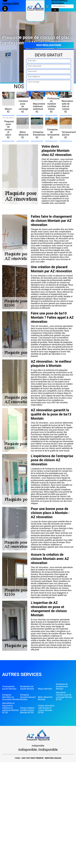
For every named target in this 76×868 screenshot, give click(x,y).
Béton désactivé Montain (45, 698)
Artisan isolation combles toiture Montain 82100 (27, 710)
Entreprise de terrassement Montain (62, 686)
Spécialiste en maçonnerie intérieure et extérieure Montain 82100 (10, 708)
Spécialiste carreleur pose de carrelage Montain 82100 (64, 696)
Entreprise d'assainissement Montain (28, 697)
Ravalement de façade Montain (27, 688)
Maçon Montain (45, 689)
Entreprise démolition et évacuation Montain (11, 697)
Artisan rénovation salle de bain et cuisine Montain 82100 (46, 709)
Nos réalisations (49, 45)
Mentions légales (53, 758)
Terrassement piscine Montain (9, 688)
